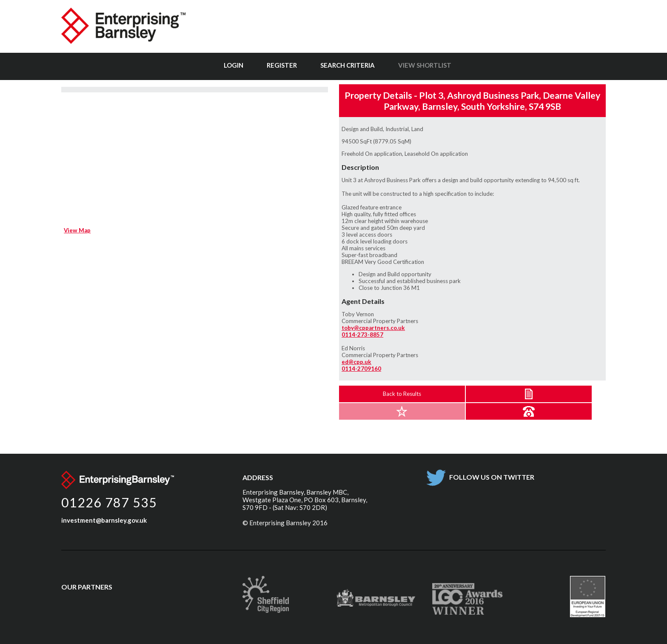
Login (234, 65)
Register (282, 65)
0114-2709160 (361, 369)
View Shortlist (425, 65)
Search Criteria (348, 65)
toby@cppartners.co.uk (373, 328)
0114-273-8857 (362, 335)
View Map (77, 230)
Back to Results (402, 394)
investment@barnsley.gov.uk (104, 520)
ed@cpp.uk (356, 362)
